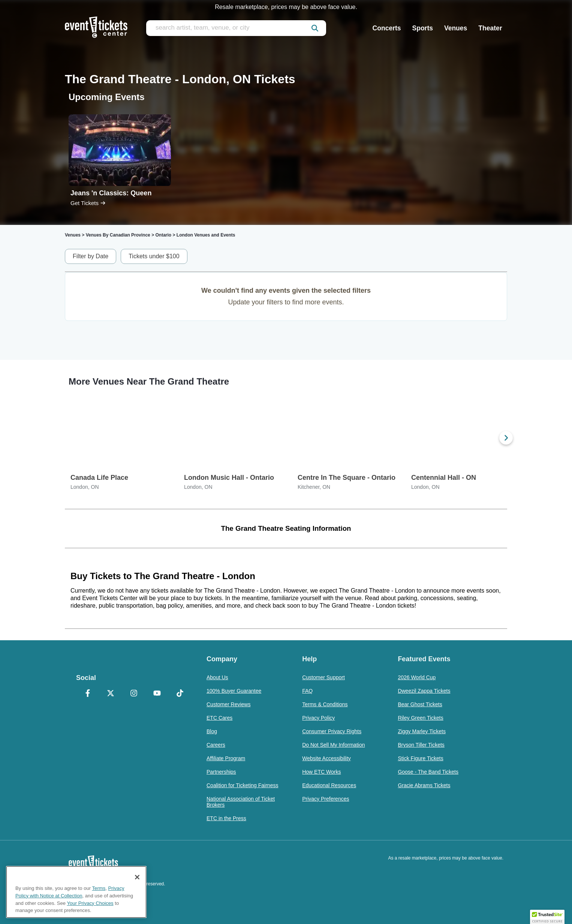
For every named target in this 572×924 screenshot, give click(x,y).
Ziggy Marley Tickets (422, 731)
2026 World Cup (417, 677)
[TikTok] (180, 694)
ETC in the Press (226, 818)
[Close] (137, 877)
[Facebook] (88, 694)
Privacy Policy (318, 718)
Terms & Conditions (325, 704)
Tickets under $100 (154, 256)
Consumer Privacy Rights (332, 731)
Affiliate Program (226, 758)
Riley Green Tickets (420, 718)
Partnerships (221, 772)
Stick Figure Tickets (420, 758)
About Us (217, 677)
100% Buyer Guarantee (234, 691)
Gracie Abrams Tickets (424, 785)
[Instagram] (134, 694)
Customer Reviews (228, 704)
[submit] (315, 28)
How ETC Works (321, 772)
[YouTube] (157, 694)
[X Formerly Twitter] (111, 694)
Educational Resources (329, 785)
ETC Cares (219, 718)
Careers (216, 745)
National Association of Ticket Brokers (241, 802)
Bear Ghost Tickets (420, 704)
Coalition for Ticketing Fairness (242, 785)
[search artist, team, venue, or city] (236, 28)
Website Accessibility (326, 758)
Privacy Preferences (326, 799)
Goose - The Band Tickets (428, 772)
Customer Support (323, 677)
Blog (212, 731)
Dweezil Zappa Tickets (424, 691)
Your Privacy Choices (90, 903)
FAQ (307, 691)
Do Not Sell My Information (333, 745)
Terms (99, 888)
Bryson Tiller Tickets (421, 745)
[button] (547, 917)
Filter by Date (91, 256)
